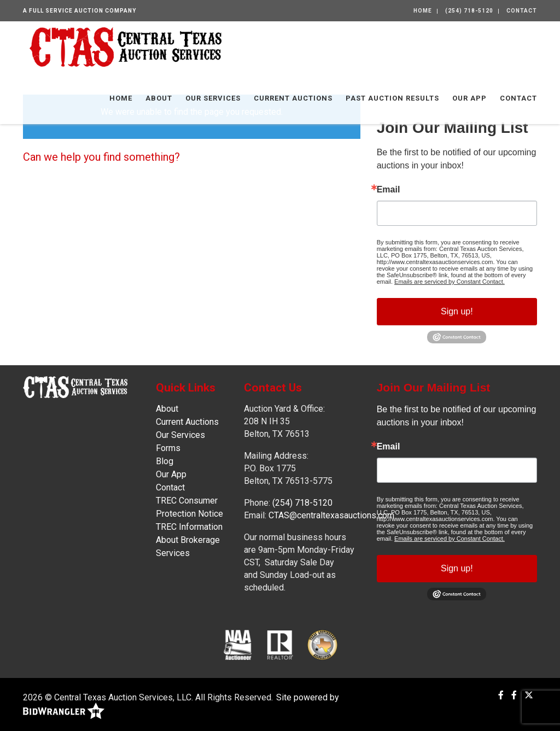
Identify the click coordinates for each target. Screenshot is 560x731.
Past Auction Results (392, 98)
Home (423, 11)
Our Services (213, 98)
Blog (165, 461)
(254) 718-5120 (469, 11)
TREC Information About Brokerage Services (189, 540)
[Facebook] (501, 695)
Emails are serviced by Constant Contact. (450, 282)
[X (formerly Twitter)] (529, 695)
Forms (168, 448)
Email (389, 190)
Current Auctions (293, 98)
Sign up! (457, 311)
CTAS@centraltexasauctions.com (331, 515)
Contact (522, 11)
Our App (469, 98)
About (159, 98)
